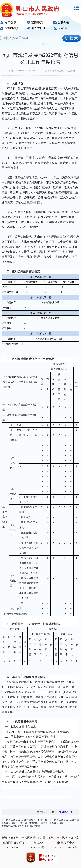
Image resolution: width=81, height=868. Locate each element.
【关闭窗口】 (65, 812)
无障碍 (60, 28)
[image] (72, 38)
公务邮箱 (62, 22)
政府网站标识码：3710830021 (14, 845)
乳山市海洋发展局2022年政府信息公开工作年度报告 (40, 59)
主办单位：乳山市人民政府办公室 (58, 838)
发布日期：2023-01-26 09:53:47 (21, 71)
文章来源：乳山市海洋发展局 (60, 71)
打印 (43, 812)
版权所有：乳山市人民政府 (19, 838)
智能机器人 (10, 28)
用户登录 (8, 22)
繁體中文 (35, 22)
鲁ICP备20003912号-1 (39, 845)
